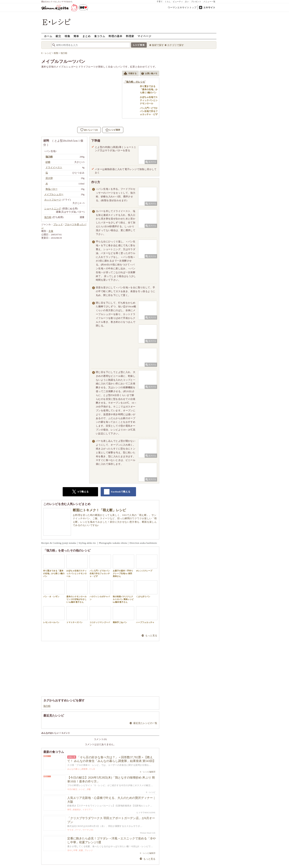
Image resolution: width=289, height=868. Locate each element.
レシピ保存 (115, 130)
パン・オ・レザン (54, 589)
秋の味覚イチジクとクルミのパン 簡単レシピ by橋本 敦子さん (123, 592)
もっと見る (151, 636)
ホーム (48, 36)
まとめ (87, 36)
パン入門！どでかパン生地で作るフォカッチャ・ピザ (100, 566)
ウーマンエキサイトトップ (182, 7)
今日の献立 (72, 789)
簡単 (76, 36)
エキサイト (209, 7)
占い (187, 2)
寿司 (69, 810)
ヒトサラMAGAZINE (146, 812)
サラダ (70, 830)
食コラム (100, 36)
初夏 (81, 850)
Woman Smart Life (148, 833)
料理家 (130, 36)
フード (78, 830)
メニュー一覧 (209, 2)
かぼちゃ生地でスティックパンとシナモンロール (77, 566)
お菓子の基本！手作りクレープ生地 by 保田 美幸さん (123, 566)
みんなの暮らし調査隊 (77, 769)
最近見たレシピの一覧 (145, 723)
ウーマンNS (88, 830)
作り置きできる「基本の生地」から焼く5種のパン (54, 566)
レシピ (82, 789)
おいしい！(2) (91, 130)
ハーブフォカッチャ (147, 615)
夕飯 (89, 789)
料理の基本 (115, 36)
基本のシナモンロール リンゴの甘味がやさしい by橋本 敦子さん (77, 592)
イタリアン (88, 810)
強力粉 (47, 706)
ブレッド (58, 224)
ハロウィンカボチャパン (100, 590)
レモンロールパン (54, 615)
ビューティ (178, 2)
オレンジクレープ (147, 563)
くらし (168, 2)
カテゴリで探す (176, 45)
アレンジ (89, 850)
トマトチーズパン (77, 615)
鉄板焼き (77, 810)
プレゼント (196, 2)
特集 (67, 36)
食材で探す (158, 45)
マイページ (144, 36)
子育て (160, 2)
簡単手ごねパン (123, 615)
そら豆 (92, 769)
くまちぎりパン (147, 589)
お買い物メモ (149, 74)
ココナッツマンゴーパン (100, 616)
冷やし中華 (72, 850)
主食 (51, 231)
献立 (58, 36)
